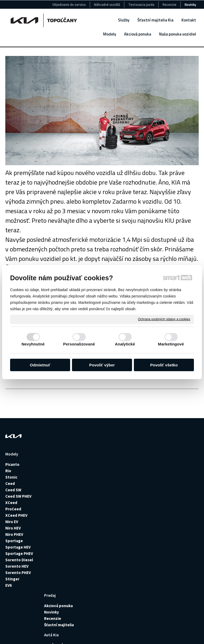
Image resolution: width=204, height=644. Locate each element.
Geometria (136, 519)
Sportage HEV (18, 547)
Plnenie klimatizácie (137, 510)
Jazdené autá (98, 471)
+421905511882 (187, 512)
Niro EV (12, 522)
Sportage (14, 541)
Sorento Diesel (19, 560)
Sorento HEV (17, 566)
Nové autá (95, 464)
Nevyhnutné (33, 344)
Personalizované (79, 344)
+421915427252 (187, 491)
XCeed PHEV (16, 515)
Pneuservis (136, 489)
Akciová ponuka (60, 464)
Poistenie (135, 476)
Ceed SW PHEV (18, 496)
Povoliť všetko (164, 365)
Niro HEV (13, 528)
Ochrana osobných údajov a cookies (164, 319)
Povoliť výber (102, 365)
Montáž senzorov (142, 501)
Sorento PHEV (18, 573)
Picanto (12, 464)
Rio (9, 471)
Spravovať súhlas (101, 634)
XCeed (11, 503)
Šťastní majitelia (61, 483)
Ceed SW (13, 490)
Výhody (133, 525)
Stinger (12, 579)
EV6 (8, 585)
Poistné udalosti (141, 482)
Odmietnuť (40, 365)
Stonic (11, 477)
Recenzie (54, 477)
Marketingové (171, 344)
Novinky (53, 471)
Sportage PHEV (19, 553)
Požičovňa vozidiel (135, 467)
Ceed (10, 483)
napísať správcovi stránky (116, 630)
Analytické (125, 344)
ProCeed (13, 509)
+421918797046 (180, 548)
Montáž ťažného (141, 495)
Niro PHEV (14, 534)
